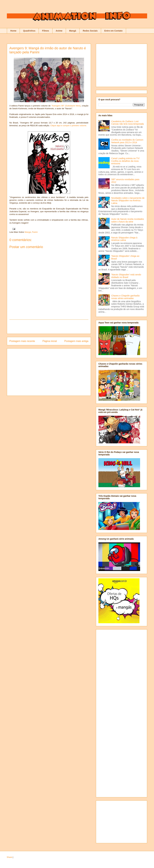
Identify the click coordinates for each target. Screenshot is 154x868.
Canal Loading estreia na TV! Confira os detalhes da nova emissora (125, 161)
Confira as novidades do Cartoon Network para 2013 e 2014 (127, 141)
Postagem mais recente (22, 341)
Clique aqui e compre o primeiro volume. (68, 126)
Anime (59, 31)
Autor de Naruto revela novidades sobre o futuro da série (128, 220)
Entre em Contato (113, 31)
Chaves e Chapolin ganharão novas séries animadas (125, 297)
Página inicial (50, 341)
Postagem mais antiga (76, 341)
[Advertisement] (49, 327)
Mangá (73, 31)
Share (9, 857)
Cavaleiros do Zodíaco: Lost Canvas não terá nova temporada (128, 123)
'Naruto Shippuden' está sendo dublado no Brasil (126, 276)
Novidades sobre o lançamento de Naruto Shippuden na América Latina (128, 201)
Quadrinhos (29, 31)
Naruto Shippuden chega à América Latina (124, 239)
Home (13, 31)
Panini (35, 232)
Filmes (45, 31)
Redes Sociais (90, 31)
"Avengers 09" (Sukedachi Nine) (66, 106)
